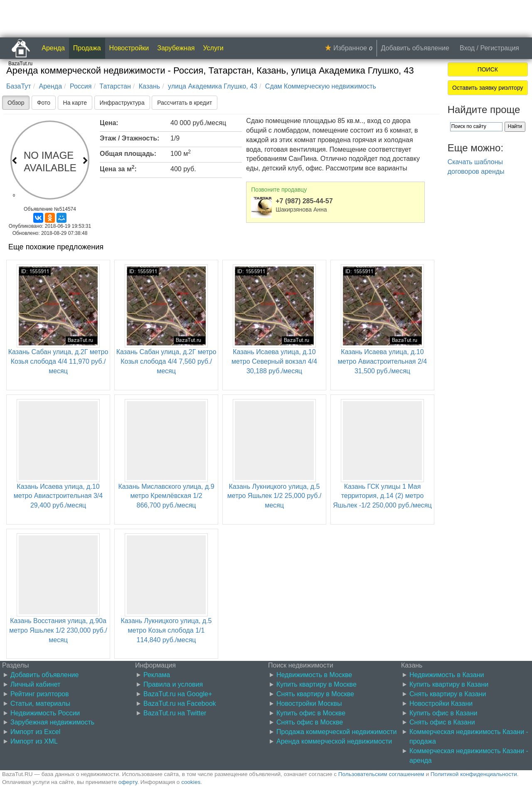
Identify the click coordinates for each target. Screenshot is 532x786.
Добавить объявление (415, 48)
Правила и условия (173, 684)
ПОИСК (488, 69)
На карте (75, 103)
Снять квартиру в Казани (448, 694)
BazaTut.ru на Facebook (180, 703)
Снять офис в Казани (442, 722)
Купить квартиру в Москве (316, 684)
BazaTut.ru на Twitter (175, 713)
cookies (191, 782)
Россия (81, 86)
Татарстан (115, 86)
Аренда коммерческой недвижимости (334, 741)
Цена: (109, 123)
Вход (467, 48)
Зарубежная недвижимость (52, 722)
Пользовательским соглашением (381, 774)
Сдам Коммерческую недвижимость (321, 86)
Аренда (53, 48)
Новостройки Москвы (309, 703)
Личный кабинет (35, 684)
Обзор (16, 103)
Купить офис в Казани (443, 713)
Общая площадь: (128, 154)
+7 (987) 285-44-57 (304, 201)
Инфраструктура (122, 103)
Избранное (350, 48)
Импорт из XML (34, 741)
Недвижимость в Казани (447, 675)
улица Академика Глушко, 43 (213, 86)
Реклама (157, 675)
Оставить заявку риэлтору (488, 88)
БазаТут (19, 86)
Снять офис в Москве (310, 722)
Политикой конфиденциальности (474, 774)
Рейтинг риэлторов (40, 694)
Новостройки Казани (441, 703)
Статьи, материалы (40, 703)
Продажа (87, 48)
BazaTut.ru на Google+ (178, 694)
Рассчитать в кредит (185, 103)
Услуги (213, 48)
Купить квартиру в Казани (449, 684)
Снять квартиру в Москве (315, 694)
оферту (128, 782)
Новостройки (129, 48)
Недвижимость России (45, 713)
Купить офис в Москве (311, 713)
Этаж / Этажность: (129, 138)
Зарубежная (176, 48)
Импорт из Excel (35, 732)
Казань (149, 86)
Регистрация (500, 48)
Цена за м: (118, 168)
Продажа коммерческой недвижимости (336, 732)
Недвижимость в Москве (314, 675)
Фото (44, 103)
